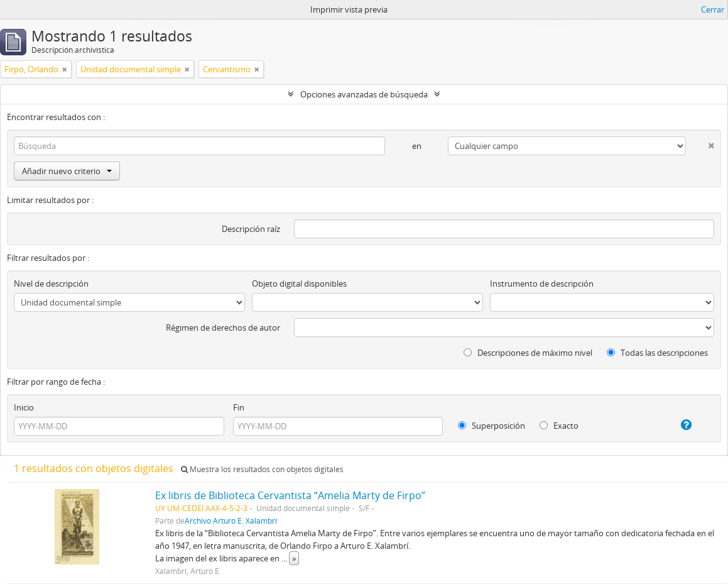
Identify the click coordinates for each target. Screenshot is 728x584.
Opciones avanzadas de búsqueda (364, 94)
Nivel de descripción (51, 284)
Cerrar (713, 9)
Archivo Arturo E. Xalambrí (231, 521)
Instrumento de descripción (542, 284)
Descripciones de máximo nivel (528, 353)
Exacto (559, 426)
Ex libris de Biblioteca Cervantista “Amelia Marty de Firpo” (290, 495)
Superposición (492, 426)
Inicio (24, 407)
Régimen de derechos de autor (223, 328)
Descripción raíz (251, 229)
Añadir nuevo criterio (67, 171)
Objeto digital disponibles (299, 284)
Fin (239, 407)
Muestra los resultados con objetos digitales (262, 469)
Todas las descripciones (657, 353)
